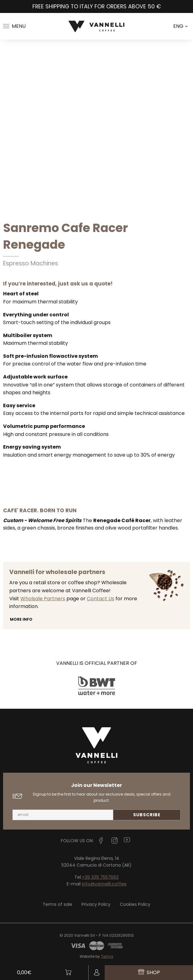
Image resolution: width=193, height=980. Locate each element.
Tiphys (107, 956)
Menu (14, 26)
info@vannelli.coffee (104, 884)
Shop (149, 972)
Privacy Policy (96, 904)
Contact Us (101, 599)
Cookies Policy (135, 904)
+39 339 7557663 (100, 877)
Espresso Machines (31, 263)
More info (21, 619)
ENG (180, 26)
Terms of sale (57, 904)
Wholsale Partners (43, 599)
